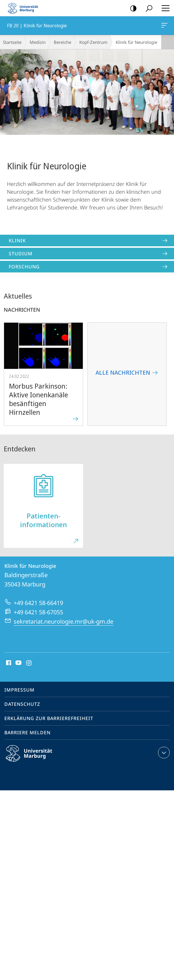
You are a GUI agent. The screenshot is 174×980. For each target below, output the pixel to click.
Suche (147, 9)
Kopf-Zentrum (93, 42)
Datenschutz (22, 704)
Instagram (29, 663)
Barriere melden (27, 733)
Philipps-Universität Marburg (34, 758)
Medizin (38, 42)
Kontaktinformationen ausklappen (163, 753)
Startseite (12, 42)
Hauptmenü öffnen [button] (164, 8)
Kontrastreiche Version (131, 9)
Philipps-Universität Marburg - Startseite (25, 8)
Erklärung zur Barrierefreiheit (49, 718)
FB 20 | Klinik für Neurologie (164, 26)
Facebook (8, 663)
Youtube (18, 663)
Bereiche (62, 42)
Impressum (19, 690)
